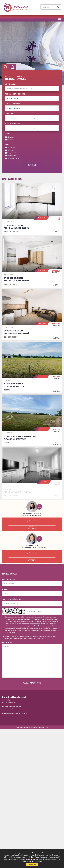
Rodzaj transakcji (13, 104)
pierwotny (10, 137)
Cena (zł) (9, 114)
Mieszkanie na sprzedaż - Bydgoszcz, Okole (32, 209)
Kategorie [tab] (12, 67)
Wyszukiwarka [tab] (6, 67)
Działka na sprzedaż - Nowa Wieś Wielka (32, 367)
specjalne (10, 150)
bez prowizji (10, 153)
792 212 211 (32, 521)
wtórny (9, 140)
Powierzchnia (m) (13, 123)
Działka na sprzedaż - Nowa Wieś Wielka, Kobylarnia (32, 420)
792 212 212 (32, 553)
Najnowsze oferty (12, 179)
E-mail (5, 589)
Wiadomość (7, 642)
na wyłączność (11, 155)
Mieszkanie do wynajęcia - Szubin (32, 473)
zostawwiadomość (32, 528)
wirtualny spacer (12, 158)
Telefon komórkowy (12, 599)
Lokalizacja (10, 84)
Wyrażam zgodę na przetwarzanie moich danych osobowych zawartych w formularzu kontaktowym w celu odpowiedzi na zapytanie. (29, 637)
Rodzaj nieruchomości (15, 94)
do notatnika (57, 232)
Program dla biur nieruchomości (27, 727)
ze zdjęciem (10, 147)
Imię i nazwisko (9, 579)
